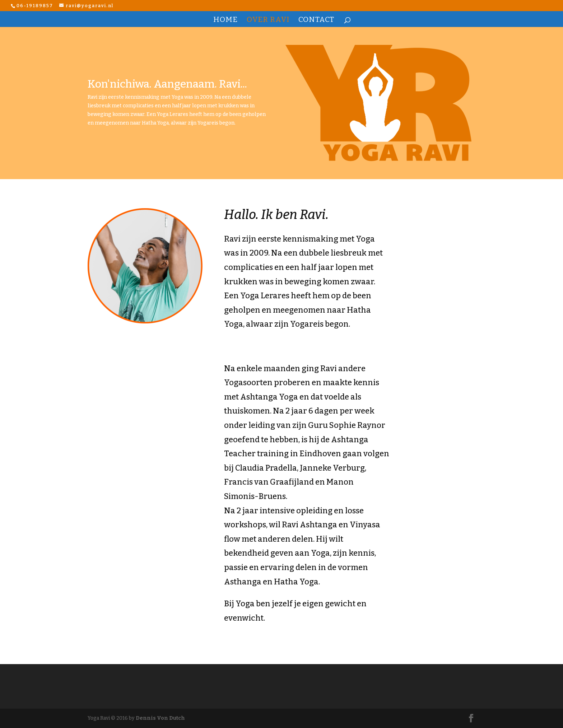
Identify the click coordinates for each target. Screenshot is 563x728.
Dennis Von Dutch (160, 718)
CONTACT (316, 20)
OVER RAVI (268, 20)
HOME (225, 20)
